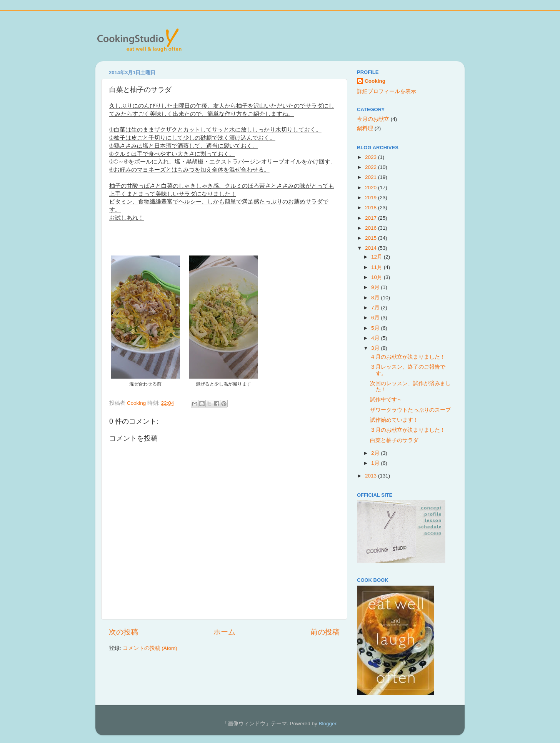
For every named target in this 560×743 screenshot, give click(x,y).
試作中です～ (386, 400)
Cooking (375, 81)
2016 (372, 228)
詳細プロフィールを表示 (387, 91)
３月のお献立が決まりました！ (408, 430)
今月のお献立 (373, 119)
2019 (372, 198)
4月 (376, 338)
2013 (372, 476)
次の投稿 (123, 632)
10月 (377, 277)
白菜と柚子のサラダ (394, 440)
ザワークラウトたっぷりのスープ (410, 410)
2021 (372, 177)
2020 (372, 188)
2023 (372, 157)
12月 (377, 257)
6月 (376, 318)
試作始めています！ (394, 420)
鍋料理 (365, 128)
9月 (376, 287)
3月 (376, 348)
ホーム (224, 632)
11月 (377, 267)
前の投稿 (325, 632)
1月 (376, 463)
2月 (376, 453)
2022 (372, 167)
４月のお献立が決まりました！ (408, 357)
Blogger (327, 724)
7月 (376, 308)
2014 (372, 248)
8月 (376, 298)
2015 (372, 238)
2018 (372, 208)
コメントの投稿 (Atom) (150, 648)
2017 (372, 218)
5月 (376, 328)
